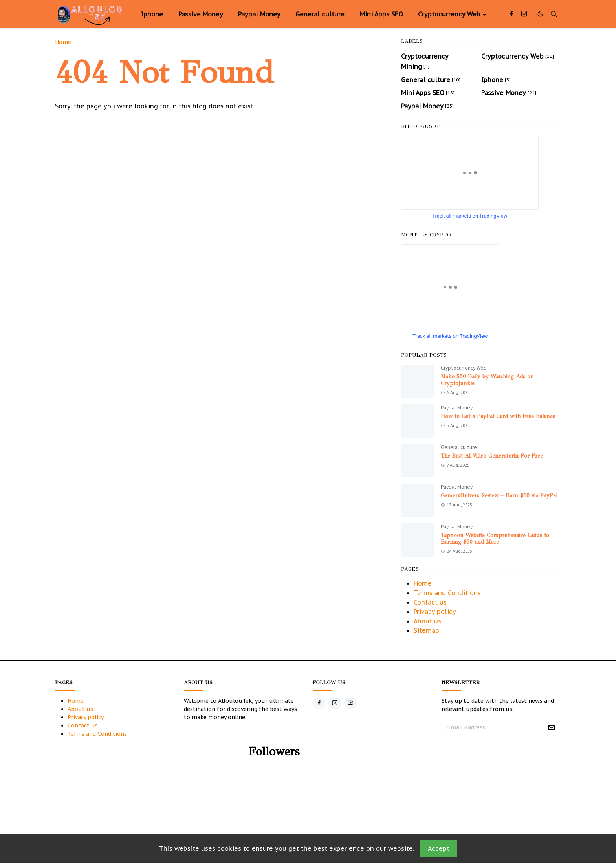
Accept (439, 848)
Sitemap (426, 630)
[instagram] (524, 14)
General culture (459, 447)
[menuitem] (152, 14)
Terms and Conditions (447, 593)
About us (427, 621)
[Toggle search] (554, 14)
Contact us (430, 602)
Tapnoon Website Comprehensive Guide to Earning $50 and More (495, 539)
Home (423, 583)
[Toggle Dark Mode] (540, 14)
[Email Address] (493, 728)
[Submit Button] (552, 728)
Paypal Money (457, 408)
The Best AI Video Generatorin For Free (492, 456)
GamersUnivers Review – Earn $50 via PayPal (499, 496)
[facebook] (511, 14)
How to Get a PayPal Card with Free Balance (498, 416)
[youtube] (350, 703)
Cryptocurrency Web (464, 368)
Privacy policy (435, 612)
